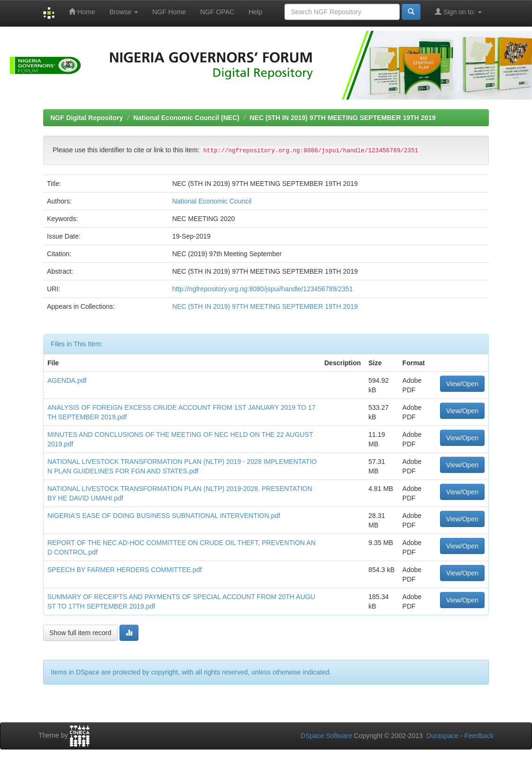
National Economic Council (212, 201)
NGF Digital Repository (87, 118)
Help (255, 12)
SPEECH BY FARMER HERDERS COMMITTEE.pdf (125, 570)
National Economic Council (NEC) (186, 118)
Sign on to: (458, 12)
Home (82, 12)
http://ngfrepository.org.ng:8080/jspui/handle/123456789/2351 (262, 289)
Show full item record (80, 633)
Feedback (479, 736)
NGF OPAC (217, 12)
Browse (124, 12)
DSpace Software (326, 736)
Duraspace (442, 736)
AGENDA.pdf (67, 380)
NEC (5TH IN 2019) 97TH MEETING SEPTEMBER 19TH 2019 (343, 118)
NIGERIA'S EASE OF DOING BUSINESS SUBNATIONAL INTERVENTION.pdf (164, 516)
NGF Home (169, 12)
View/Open (462, 384)
